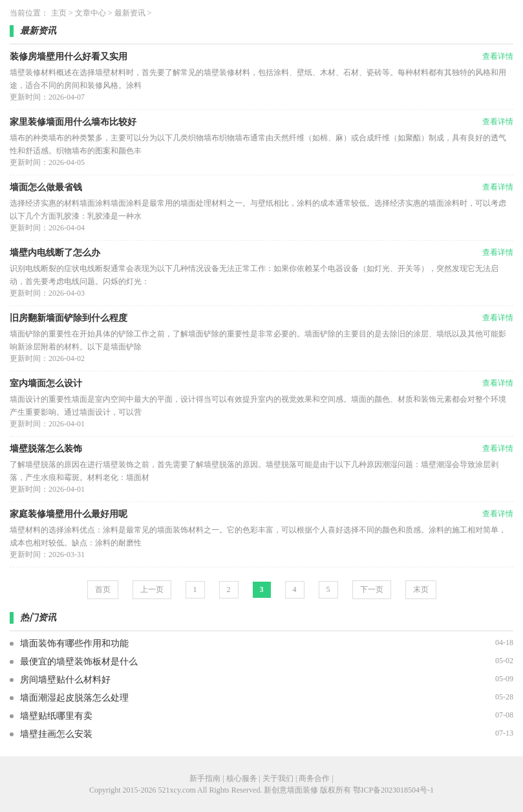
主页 (59, 13)
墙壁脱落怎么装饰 (46, 449)
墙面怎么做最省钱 (46, 187)
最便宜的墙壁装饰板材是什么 (79, 662)
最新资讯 (130, 13)
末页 (421, 589)
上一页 (152, 589)
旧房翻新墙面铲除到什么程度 (69, 318)
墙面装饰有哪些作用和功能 (74, 643)
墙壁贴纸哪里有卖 (56, 716)
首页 (103, 589)
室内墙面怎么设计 (46, 383)
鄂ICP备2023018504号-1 (393, 790)
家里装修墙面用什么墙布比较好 (73, 122)
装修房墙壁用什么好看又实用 (69, 57)
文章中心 (91, 13)
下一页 (372, 589)
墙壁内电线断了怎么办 (55, 253)
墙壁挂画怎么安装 (56, 734)
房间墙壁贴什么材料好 (65, 680)
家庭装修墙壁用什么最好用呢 (69, 514)
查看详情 (498, 56)
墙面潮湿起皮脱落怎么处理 (74, 698)
